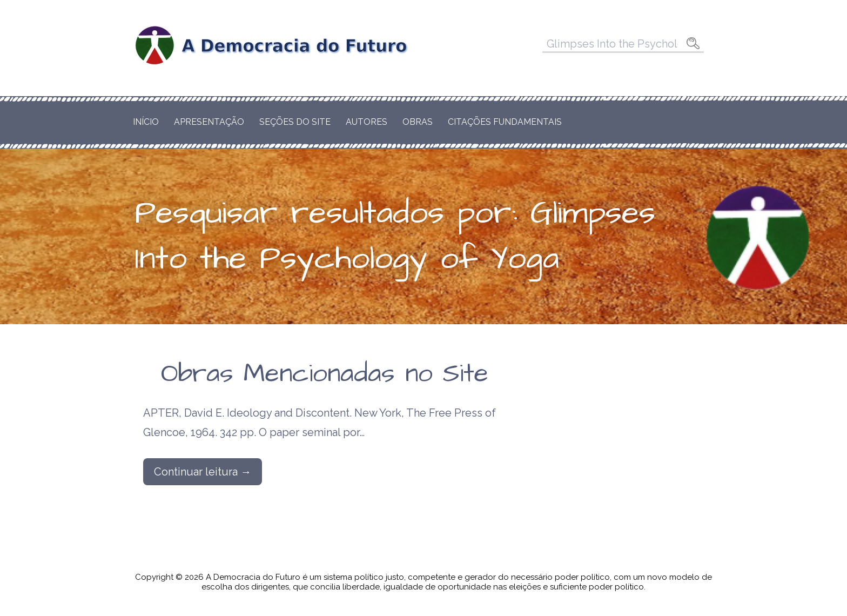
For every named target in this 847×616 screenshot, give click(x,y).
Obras (418, 122)
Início (146, 122)
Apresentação (209, 122)
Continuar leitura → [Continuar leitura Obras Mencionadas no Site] (203, 472)
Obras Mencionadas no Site (325, 374)
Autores (367, 122)
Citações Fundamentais (505, 122)
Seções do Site (295, 122)
